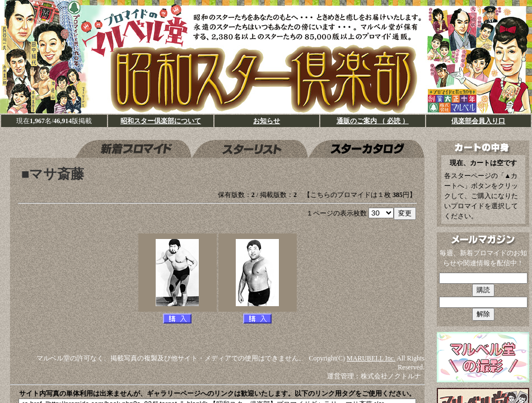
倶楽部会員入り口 (478, 121)
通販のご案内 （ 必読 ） (373, 121)
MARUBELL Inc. (371, 358)
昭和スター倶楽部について (161, 121)
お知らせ (267, 121)
